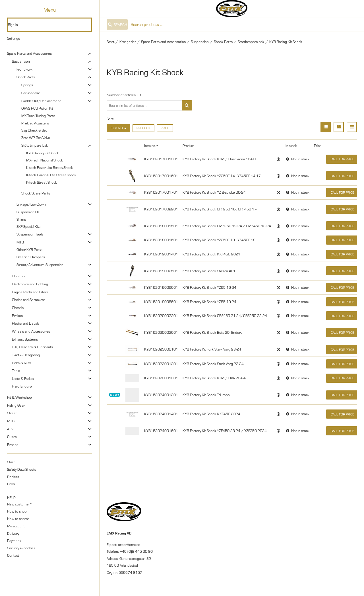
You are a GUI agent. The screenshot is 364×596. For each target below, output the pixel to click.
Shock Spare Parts (36, 193)
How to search (18, 519)
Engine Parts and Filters (30, 292)
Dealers (13, 477)
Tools (16, 370)
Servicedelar (31, 93)
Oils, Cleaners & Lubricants (32, 347)
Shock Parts (26, 77)
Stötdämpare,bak (35, 145)
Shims (21, 219)
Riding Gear (16, 405)
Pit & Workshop (19, 397)
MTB (20, 242)
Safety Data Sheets (22, 469)
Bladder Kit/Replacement (41, 101)
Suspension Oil (28, 212)
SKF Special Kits (28, 226)
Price (165, 128)
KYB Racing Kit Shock (43, 153)
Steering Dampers (31, 257)
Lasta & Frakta (23, 378)
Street (12, 413)
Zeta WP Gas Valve (36, 138)
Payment (14, 540)
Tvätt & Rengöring (26, 355)
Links (11, 484)
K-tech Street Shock (42, 182)
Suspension (21, 61)
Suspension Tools (30, 234)
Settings (14, 38)
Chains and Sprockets (29, 300)
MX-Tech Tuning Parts (38, 116)
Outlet (12, 437)
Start (11, 462)
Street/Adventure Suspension (40, 265)
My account (16, 526)
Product (143, 128)
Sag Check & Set (34, 130)
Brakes (17, 316)
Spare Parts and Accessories (29, 53)
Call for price (342, 159)
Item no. (150, 146)
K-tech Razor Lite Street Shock (49, 167)
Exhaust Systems (25, 339)
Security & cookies (21, 548)
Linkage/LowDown (31, 204)
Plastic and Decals (26, 323)
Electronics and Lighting (30, 284)
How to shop (17, 511)
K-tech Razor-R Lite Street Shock (51, 175)
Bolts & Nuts (22, 363)
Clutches (19, 276)
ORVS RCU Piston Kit (37, 108)
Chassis (18, 308)
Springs (27, 85)
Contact (13, 555)
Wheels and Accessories (31, 331)
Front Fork (24, 69)
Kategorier (128, 42)
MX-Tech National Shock (45, 160)
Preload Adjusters (35, 123)
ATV (10, 429)
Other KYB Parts (29, 249)
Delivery (13, 533)
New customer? (20, 504)
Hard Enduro (22, 386)
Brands (13, 445)
